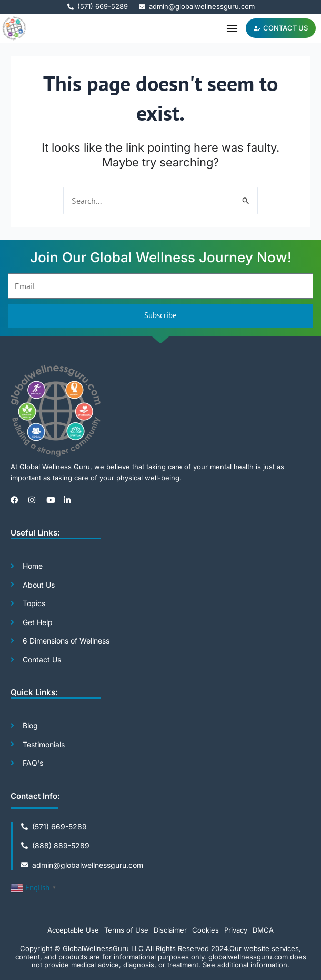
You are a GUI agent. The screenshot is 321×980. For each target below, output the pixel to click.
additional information (252, 965)
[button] (232, 28)
